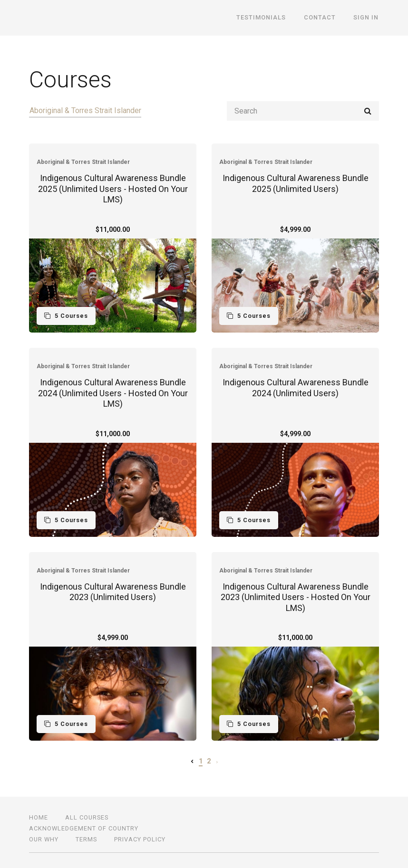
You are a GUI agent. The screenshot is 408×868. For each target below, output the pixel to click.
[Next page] (217, 761)
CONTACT (321, 18)
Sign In (366, 18)
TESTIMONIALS (263, 18)
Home (39, 817)
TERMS (86, 839)
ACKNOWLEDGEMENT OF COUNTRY (84, 828)
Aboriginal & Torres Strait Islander (85, 110)
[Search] (303, 111)
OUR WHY (44, 839)
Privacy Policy (140, 839)
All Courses (87, 817)
